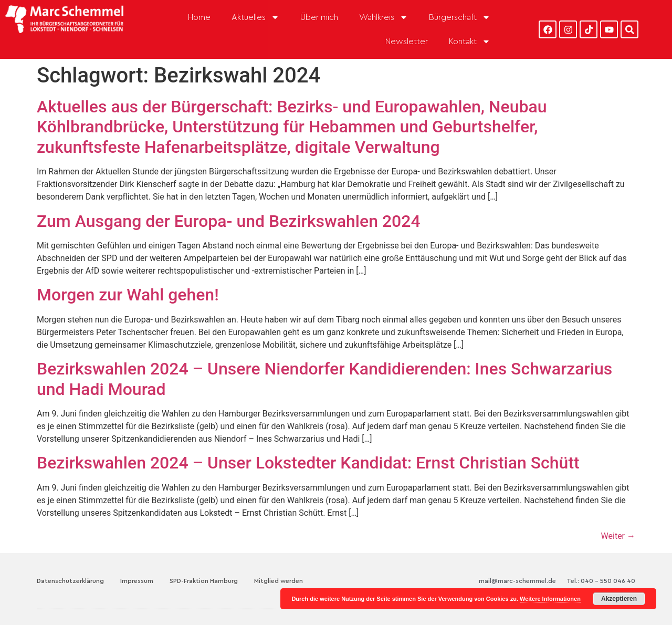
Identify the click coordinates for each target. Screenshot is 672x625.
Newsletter (407, 41)
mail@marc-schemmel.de (517, 581)
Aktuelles (255, 17)
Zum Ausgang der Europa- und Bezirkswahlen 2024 (229, 221)
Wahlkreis (384, 17)
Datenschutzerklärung (70, 581)
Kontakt (470, 41)
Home (199, 17)
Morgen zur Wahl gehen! (128, 295)
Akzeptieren (619, 599)
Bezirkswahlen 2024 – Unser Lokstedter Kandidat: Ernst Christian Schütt (308, 463)
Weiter (618, 536)
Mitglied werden (279, 581)
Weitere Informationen (550, 599)
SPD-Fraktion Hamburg (204, 581)
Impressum (137, 581)
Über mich (319, 17)
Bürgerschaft (460, 17)
